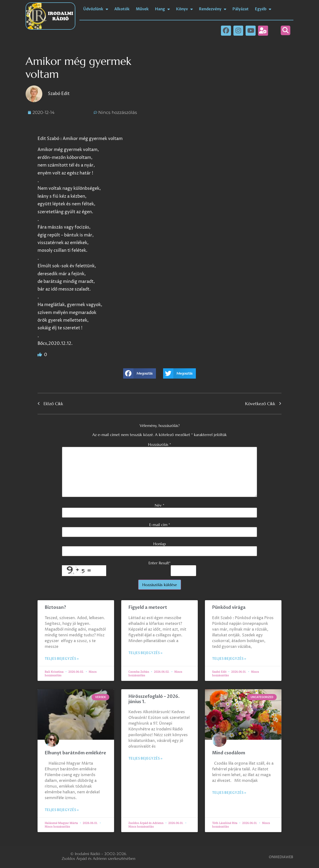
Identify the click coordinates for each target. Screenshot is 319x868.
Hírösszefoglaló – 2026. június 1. (154, 699)
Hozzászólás (159, 444)
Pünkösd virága (229, 608)
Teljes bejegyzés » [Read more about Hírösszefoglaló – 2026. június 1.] (145, 759)
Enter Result (159, 563)
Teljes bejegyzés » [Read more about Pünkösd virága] (229, 659)
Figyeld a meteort (148, 608)
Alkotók (122, 9)
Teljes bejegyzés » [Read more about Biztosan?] (62, 659)
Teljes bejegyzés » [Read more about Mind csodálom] (229, 793)
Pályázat (241, 9)
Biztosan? (55, 608)
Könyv (184, 9)
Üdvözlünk (96, 9)
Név (159, 505)
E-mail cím (160, 525)
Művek (142, 9)
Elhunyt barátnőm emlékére (75, 753)
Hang (162, 9)
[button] (286, 30)
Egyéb (263, 9)
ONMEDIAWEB (281, 857)
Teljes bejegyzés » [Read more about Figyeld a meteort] (145, 653)
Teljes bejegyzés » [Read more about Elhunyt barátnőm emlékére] (62, 810)
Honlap (159, 544)
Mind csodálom (229, 753)
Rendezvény (213, 9)
